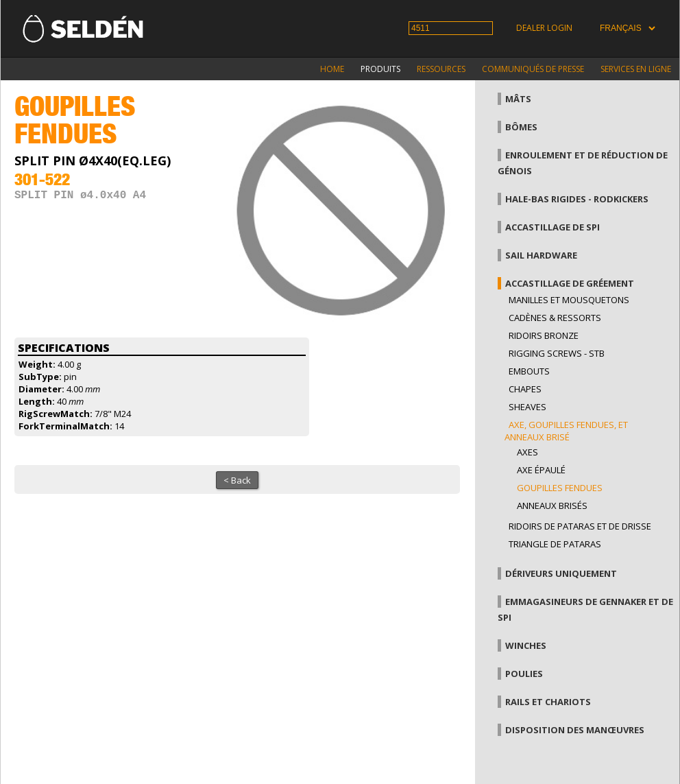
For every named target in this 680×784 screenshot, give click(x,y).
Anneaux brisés (552, 506)
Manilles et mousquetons (569, 300)
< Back (237, 480)
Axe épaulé (541, 470)
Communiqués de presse (533, 69)
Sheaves (527, 407)
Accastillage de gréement (570, 283)
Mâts (518, 99)
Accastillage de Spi (552, 227)
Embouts (529, 371)
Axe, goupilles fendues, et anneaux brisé (566, 431)
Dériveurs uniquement (561, 573)
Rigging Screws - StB (557, 353)
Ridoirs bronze (544, 335)
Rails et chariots (548, 702)
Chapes (525, 389)
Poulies (524, 674)
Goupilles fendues (560, 488)
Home (332, 69)
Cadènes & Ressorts (555, 318)
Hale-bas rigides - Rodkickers (577, 199)
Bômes (521, 127)
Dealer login (544, 28)
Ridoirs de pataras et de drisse (580, 526)
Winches (526, 645)
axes (527, 452)
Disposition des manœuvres (575, 730)
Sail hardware (541, 255)
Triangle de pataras (555, 544)
